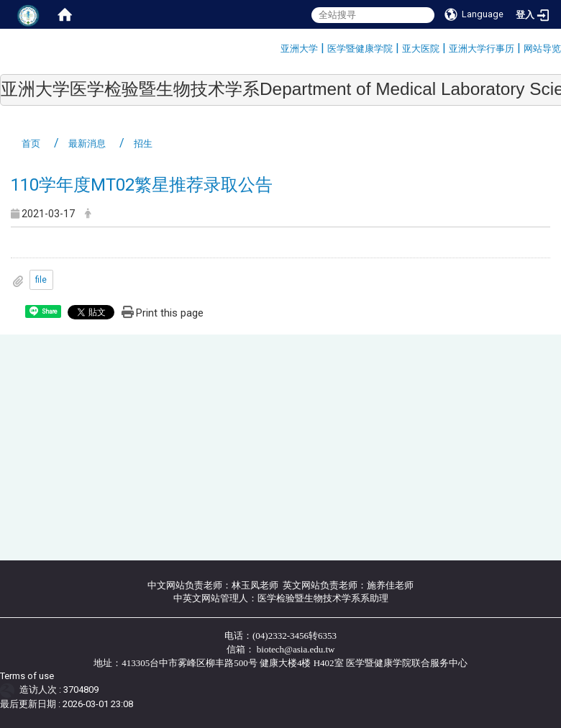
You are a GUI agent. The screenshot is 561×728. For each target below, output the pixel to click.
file (41, 280)
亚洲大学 (299, 49)
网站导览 (542, 49)
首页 (31, 144)
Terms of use (27, 676)
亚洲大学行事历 (482, 49)
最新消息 (87, 144)
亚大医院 (421, 49)
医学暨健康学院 (360, 49)
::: (275, 46)
